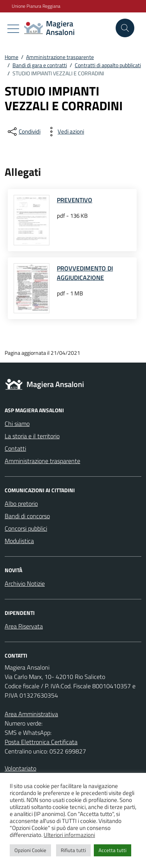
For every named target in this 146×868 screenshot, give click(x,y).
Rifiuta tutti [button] (73, 850)
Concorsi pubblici (26, 528)
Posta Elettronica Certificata (41, 742)
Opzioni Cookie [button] (30, 850)
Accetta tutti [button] (113, 850)
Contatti (15, 448)
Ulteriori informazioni (69, 835)
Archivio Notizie (25, 583)
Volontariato (20, 768)
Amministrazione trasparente (42, 461)
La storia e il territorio (32, 436)
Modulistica (19, 541)
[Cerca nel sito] (125, 28)
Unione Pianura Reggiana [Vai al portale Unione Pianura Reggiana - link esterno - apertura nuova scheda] (36, 6)
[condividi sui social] (23, 132)
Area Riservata (24, 626)
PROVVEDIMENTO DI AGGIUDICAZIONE (85, 273)
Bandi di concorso (27, 516)
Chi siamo (17, 424)
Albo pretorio (21, 503)
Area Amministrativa (31, 714)
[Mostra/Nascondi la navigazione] (13, 29)
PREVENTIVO (75, 200)
